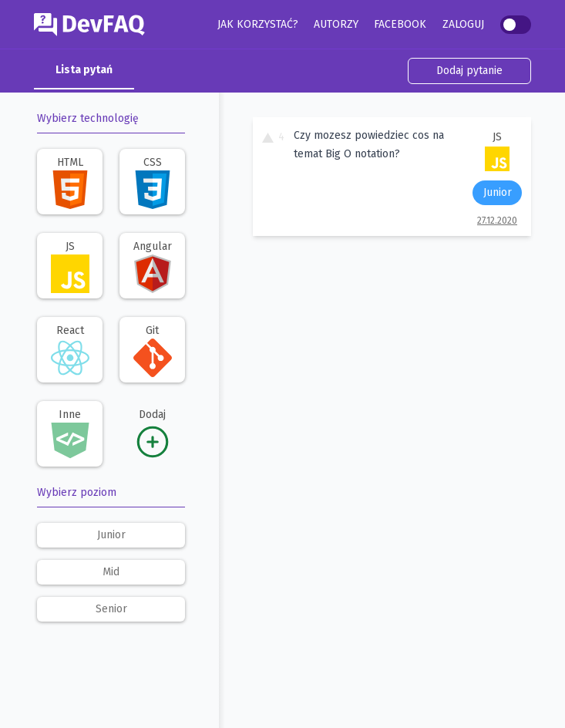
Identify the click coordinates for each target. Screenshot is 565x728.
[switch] (516, 25)
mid (111, 572)
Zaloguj (463, 24)
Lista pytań (84, 70)
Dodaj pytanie (469, 71)
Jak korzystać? (258, 24)
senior (111, 609)
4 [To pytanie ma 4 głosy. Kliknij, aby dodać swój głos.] (273, 137)
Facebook (400, 24)
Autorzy (336, 24)
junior (111, 535)
